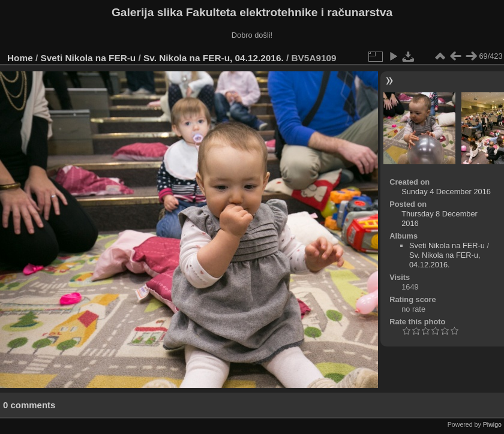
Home (20, 58)
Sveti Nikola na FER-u (88, 58)
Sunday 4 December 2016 (446, 192)
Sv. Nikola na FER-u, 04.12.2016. (214, 58)
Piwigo (492, 424)
